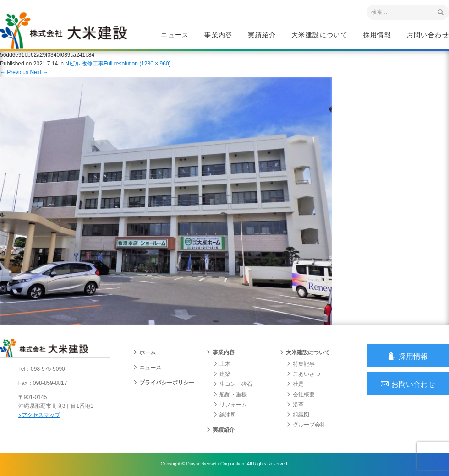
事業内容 (219, 35)
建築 (222, 374)
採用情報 (378, 35)
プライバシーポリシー (164, 383)
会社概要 (301, 395)
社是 (295, 384)
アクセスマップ (39, 415)
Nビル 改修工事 (84, 64)
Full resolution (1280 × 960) (137, 64)
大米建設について (320, 35)
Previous (14, 72)
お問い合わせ (428, 35)
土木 (222, 364)
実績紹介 (262, 35)
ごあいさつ (303, 374)
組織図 (298, 415)
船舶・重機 (230, 395)
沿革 (295, 405)
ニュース (175, 35)
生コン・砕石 (233, 384)
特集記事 (301, 364)
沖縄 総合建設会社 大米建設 (64, 30)
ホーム (144, 353)
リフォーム (230, 405)
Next (39, 72)
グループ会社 (306, 425)
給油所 (224, 415)
